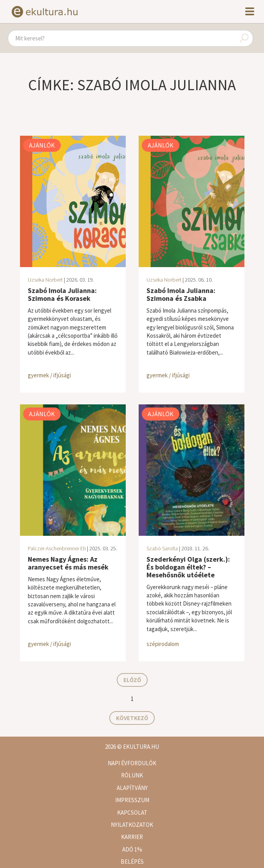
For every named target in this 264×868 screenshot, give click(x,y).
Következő (132, 718)
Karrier (132, 837)
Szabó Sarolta (162, 548)
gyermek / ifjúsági (49, 375)
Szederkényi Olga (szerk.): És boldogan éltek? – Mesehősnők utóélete (188, 567)
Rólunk (132, 775)
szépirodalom (163, 644)
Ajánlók (42, 145)
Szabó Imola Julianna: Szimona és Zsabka (181, 294)
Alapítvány (132, 788)
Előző (132, 680)
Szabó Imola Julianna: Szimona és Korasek (62, 294)
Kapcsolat (132, 812)
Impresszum (132, 800)
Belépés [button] (132, 862)
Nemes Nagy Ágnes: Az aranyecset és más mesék (68, 563)
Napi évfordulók (132, 763)
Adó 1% (132, 849)
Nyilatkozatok (132, 825)
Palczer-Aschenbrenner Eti (57, 548)
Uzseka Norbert (45, 280)
